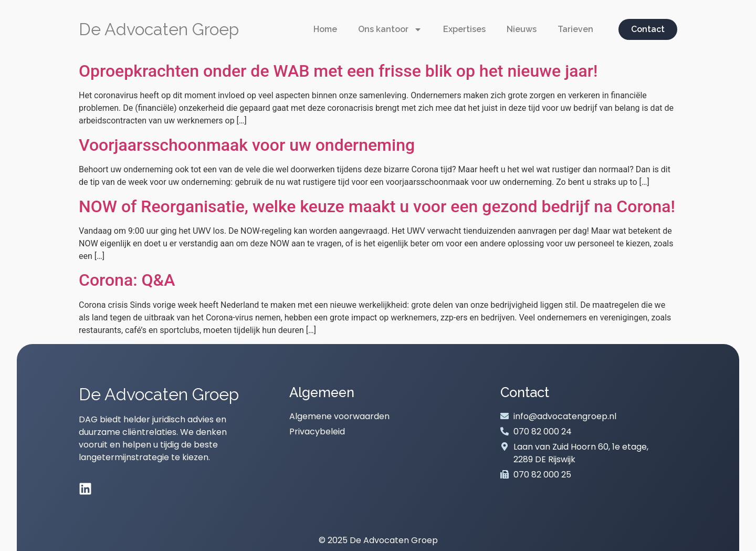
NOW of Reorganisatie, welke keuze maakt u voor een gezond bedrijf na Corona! (377, 206)
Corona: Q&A (127, 280)
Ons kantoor (390, 29)
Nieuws (522, 29)
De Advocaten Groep (159, 29)
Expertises (464, 29)
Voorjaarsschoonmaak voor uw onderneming (247, 145)
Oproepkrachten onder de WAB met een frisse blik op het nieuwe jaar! (338, 71)
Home (325, 29)
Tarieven (575, 29)
